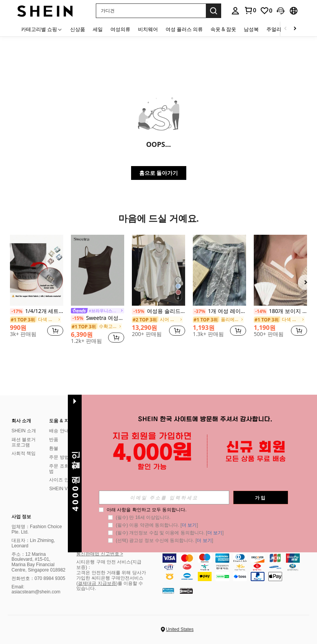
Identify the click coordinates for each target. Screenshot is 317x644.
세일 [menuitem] (98, 29)
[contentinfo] (238, 567)
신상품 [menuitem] (78, 29)
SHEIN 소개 (24, 431)
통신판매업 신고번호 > (100, 554)
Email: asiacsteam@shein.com (36, 590)
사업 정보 (21, 517)
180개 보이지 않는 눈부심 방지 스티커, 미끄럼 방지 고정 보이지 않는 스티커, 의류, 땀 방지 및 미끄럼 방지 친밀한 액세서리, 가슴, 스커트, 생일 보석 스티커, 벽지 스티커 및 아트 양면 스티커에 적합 (280, 311)
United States (180, 629)
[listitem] (37, 289)
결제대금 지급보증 (97, 583)
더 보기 (189, 525)
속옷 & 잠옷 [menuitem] (223, 29)
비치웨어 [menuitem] (148, 29)
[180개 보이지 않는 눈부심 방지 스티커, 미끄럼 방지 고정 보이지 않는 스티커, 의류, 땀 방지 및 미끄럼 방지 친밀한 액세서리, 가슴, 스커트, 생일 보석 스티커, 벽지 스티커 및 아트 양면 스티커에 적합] (280, 270)
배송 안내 (59, 431)
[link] (250, 10)
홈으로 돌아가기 (159, 173)
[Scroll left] (286, 29)
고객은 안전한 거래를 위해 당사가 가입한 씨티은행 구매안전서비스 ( (111, 578)
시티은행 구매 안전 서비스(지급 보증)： (109, 565)
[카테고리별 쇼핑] (42, 29)
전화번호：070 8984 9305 (38, 578)
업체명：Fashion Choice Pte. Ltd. (37, 529)
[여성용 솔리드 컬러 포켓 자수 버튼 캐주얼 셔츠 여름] (158, 270)
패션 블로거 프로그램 (24, 442)
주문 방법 (59, 457)
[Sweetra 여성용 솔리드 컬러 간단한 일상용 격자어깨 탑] (98, 270)
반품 (54, 440)
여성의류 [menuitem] (120, 29)
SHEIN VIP (60, 489)
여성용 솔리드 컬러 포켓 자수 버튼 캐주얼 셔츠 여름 (158, 311)
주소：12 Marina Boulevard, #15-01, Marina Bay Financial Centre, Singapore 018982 (39, 562)
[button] (151, 11)
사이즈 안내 (61, 480)
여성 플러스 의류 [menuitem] (184, 29)
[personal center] (235, 11)
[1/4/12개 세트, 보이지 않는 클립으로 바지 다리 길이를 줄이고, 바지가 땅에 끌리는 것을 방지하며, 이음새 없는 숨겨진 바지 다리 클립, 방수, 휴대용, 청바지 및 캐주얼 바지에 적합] (37, 270)
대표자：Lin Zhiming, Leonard (33, 543)
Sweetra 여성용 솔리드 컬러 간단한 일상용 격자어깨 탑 (98, 318)
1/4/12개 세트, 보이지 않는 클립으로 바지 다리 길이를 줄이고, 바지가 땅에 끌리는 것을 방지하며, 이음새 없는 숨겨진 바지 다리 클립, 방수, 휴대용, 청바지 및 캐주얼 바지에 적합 (37, 311)
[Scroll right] (295, 29)
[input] (164, 497)
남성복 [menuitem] (251, 29)
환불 (54, 448)
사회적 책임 (24, 453)
